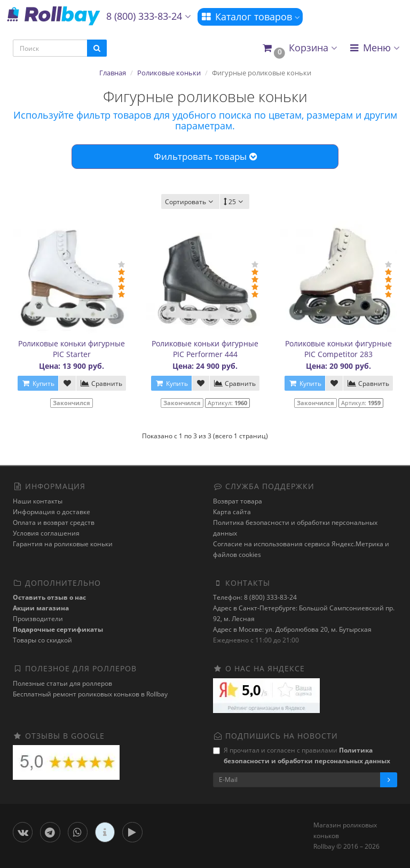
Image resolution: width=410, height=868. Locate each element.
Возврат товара (238, 501)
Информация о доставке (52, 512)
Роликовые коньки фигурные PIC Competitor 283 (338, 349)
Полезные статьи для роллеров (62, 683)
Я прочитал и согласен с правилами (302, 755)
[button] (299, 48)
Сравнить (101, 383)
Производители (38, 619)
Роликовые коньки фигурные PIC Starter (72, 349)
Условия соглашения (46, 533)
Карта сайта (232, 512)
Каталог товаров (250, 17)
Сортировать (190, 202)
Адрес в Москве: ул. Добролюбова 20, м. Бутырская (292, 629)
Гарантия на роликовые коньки (63, 544)
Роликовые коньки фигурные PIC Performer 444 (205, 349)
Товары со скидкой (42, 640)
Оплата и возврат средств (54, 522)
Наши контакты (38, 501)
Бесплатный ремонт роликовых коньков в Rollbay (90, 694)
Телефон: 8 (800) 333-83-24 (255, 597)
